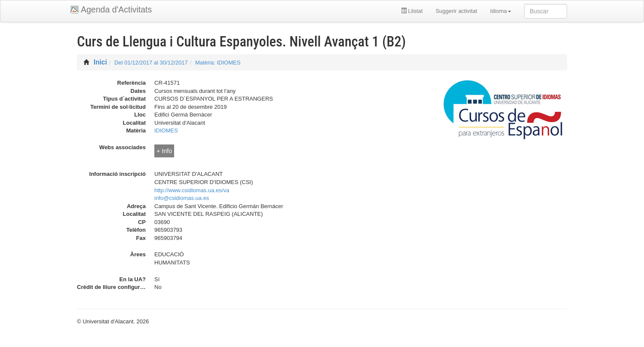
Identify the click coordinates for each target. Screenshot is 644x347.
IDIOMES (166, 131)
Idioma (501, 11)
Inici (100, 62)
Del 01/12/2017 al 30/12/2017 (151, 63)
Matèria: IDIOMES (218, 63)
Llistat (412, 11)
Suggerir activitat (456, 11)
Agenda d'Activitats (116, 9)
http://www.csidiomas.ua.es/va (192, 190)
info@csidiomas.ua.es (182, 198)
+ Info (164, 151)
